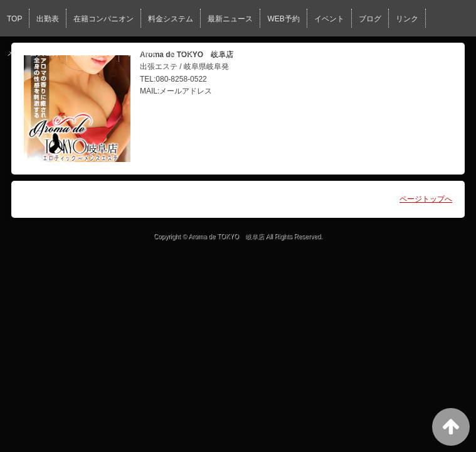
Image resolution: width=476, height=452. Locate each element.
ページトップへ (426, 199)
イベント (329, 19)
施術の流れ (93, 53)
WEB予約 (283, 19)
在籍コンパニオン (103, 19)
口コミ (182, 53)
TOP (14, 19)
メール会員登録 (33, 53)
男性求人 (223, 53)
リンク (407, 19)
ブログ (370, 19)
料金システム (171, 19)
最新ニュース (230, 19)
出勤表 (48, 19)
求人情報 (141, 53)
